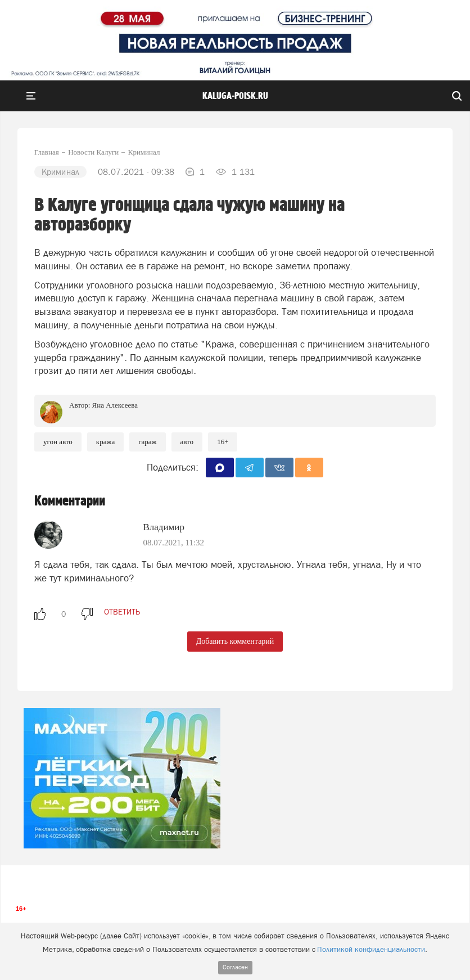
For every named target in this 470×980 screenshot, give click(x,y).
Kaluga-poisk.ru (235, 96)
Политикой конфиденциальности (371, 949)
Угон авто (58, 442)
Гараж (147, 442)
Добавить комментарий (235, 641)
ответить (122, 612)
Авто (187, 442)
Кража (105, 442)
